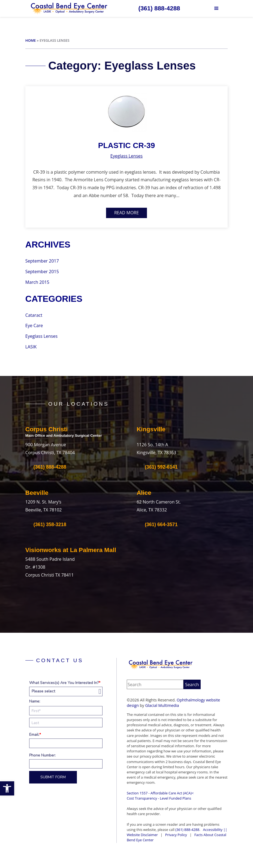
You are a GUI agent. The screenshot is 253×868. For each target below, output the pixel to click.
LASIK (31, 347)
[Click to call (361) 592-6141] (157, 467)
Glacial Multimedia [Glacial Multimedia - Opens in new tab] (162, 705)
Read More (126, 213)
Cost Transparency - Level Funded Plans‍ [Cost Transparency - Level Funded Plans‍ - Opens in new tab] (159, 798)
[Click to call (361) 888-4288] (159, 8)
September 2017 (42, 261)
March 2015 (37, 282)
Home (31, 40)
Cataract (34, 315)
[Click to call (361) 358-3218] (46, 525)
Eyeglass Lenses (126, 156)
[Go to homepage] (69, 8)
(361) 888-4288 (187, 830)
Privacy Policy (176, 835)
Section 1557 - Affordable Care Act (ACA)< (160, 793)
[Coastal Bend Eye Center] (161, 665)
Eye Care (34, 325)
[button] (7, 788)
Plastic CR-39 (126, 145)
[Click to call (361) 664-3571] (157, 525)
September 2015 (42, 272)
